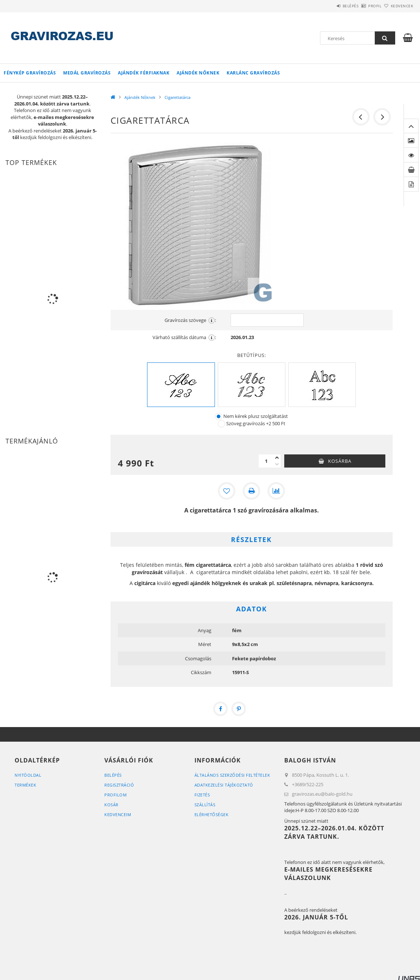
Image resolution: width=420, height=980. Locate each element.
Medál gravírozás (87, 73)
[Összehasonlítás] (276, 491)
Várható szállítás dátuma (184, 337)
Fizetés (202, 795)
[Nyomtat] (251, 491)
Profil (363, 6)
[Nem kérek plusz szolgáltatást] (219, 416)
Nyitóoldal (28, 775)
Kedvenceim (118, 814)
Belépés (330, 6)
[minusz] (277, 464)
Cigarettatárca (178, 97)
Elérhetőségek (212, 814)
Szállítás (205, 805)
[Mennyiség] (266, 461)
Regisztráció (119, 785)
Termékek (25, 785)
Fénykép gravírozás (30, 73)
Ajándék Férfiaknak (144, 73)
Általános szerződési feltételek (232, 775)
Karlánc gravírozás (253, 73)
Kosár (111, 805)
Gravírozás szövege (190, 320)
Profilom (115, 795)
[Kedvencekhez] (227, 491)
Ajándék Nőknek (198, 73)
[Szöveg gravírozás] (221, 424)
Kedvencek (398, 6)
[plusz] (277, 458)
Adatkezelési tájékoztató (224, 785)
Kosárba (340, 461)
